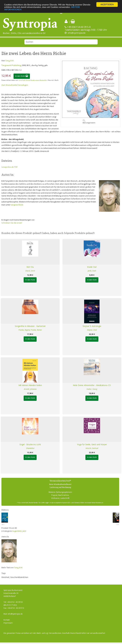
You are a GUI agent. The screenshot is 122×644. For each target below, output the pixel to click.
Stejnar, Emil (92, 330)
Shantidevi (30, 448)
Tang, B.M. (10, 61)
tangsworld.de (17, 205)
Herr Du (30, 267)
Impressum (8, 623)
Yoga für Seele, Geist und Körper (92, 444)
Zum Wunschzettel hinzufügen (15, 85)
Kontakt (7, 620)
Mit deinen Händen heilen (30, 385)
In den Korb (22, 76)
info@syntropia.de (77, 33)
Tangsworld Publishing (11, 65)
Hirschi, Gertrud (92, 448)
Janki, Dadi (92, 271)
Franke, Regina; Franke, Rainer (30, 330)
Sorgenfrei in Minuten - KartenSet (30, 326)
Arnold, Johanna (30, 389)
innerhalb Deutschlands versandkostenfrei (33, 80)
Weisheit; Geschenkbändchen (15, 577)
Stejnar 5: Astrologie (92, 326)
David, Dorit (30, 271)
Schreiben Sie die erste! (12, 223)
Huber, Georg (92, 389)
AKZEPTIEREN (107, 4)
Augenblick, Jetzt (19, 531)
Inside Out (92, 267)
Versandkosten (55, 633)
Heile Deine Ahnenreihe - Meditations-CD (92, 385)
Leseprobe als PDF (9, 167)
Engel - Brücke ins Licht (30, 444)
